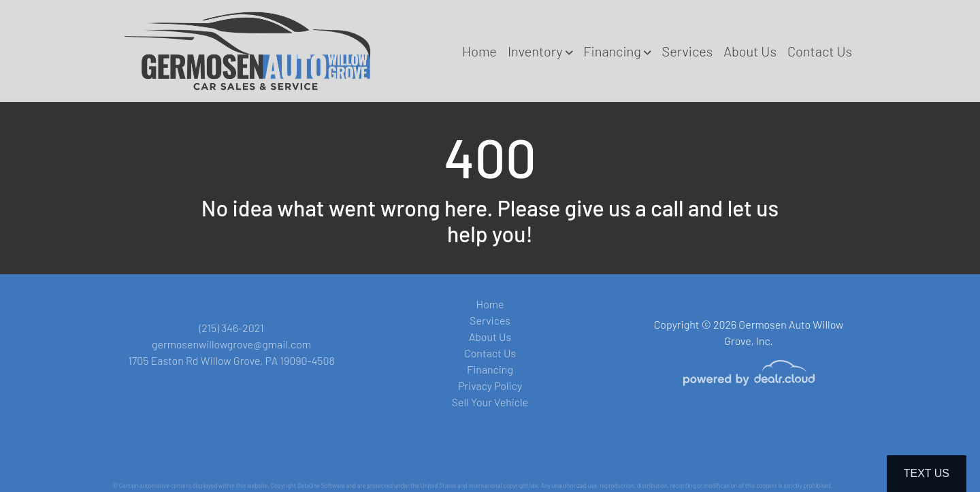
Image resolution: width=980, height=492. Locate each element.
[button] (540, 51)
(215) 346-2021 (231, 328)
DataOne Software (321, 486)
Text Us (927, 473)
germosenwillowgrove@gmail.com (231, 344)
